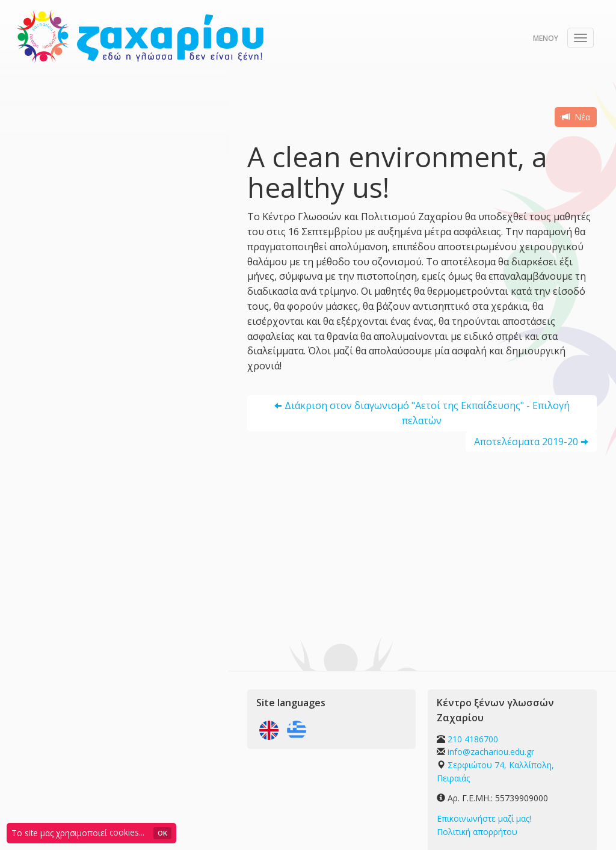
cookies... (127, 832)
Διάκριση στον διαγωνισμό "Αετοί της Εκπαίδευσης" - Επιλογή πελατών (427, 413)
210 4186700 (473, 739)
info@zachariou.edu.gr (491, 752)
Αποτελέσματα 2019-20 (526, 442)
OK (162, 833)
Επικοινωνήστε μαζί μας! (484, 818)
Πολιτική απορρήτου (477, 832)
